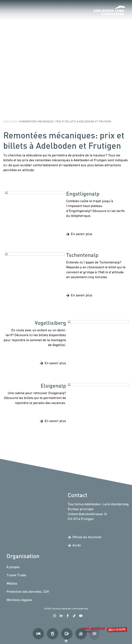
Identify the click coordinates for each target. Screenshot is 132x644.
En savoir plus (79, 234)
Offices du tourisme (85, 537)
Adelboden (11, 121)
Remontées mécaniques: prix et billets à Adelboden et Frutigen (66, 121)
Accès (74, 545)
